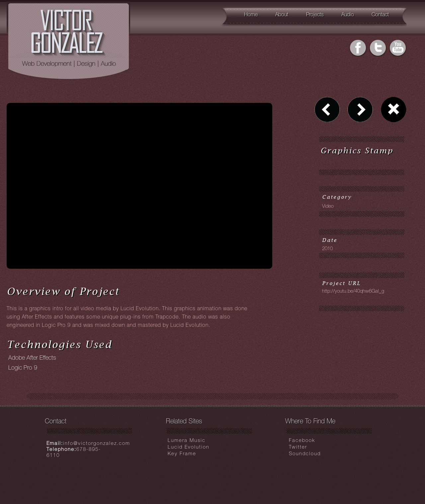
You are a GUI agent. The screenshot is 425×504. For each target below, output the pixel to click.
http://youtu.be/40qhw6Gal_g (353, 291)
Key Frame (182, 454)
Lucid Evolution (189, 447)
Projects (315, 15)
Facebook (302, 441)
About (282, 15)
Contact (380, 15)
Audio (348, 15)
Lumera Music (187, 441)
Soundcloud (305, 454)
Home (251, 15)
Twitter (298, 447)
